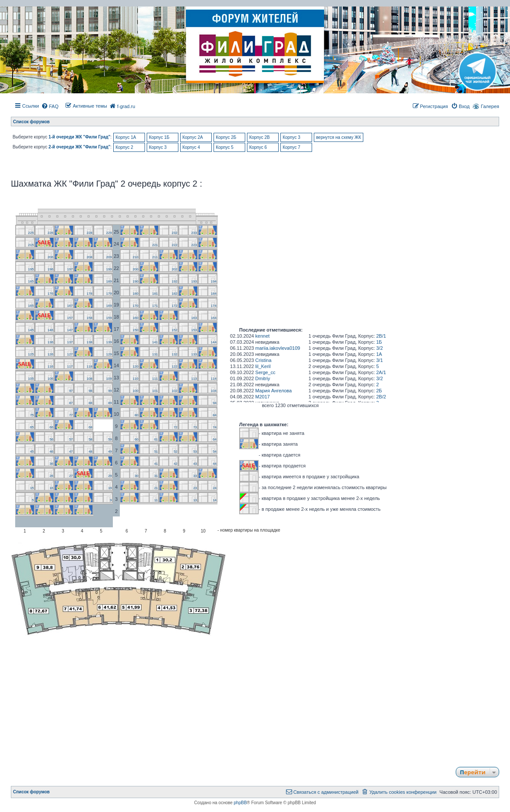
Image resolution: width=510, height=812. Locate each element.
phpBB (240, 803)
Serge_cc (265, 372)
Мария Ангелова (273, 391)
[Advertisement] (255, 697)
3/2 (380, 348)
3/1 (380, 360)
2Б (379, 391)
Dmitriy (263, 378)
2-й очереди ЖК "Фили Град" (80, 147)
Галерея (490, 106)
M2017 (263, 397)
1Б (379, 342)
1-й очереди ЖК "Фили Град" (80, 137)
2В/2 (381, 397)
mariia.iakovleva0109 (278, 348)
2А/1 (381, 372)
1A (379, 354)
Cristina (263, 360)
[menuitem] (50, 106)
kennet (262, 336)
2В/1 (381, 336)
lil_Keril (263, 366)
